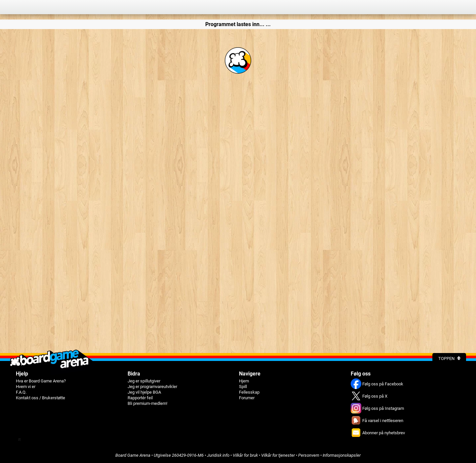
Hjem (244, 381)
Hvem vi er (26, 387)
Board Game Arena (133, 455)
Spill (243, 387)
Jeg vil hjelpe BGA (144, 392)
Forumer (247, 398)
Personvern (309, 455)
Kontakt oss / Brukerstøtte (40, 398)
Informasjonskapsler (342, 455)
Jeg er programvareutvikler (152, 387)
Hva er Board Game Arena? (41, 381)
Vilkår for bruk (245, 455)
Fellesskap (249, 392)
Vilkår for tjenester (278, 455)
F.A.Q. (21, 392)
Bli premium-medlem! (147, 403)
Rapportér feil (140, 398)
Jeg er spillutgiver (144, 381)
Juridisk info (218, 455)
